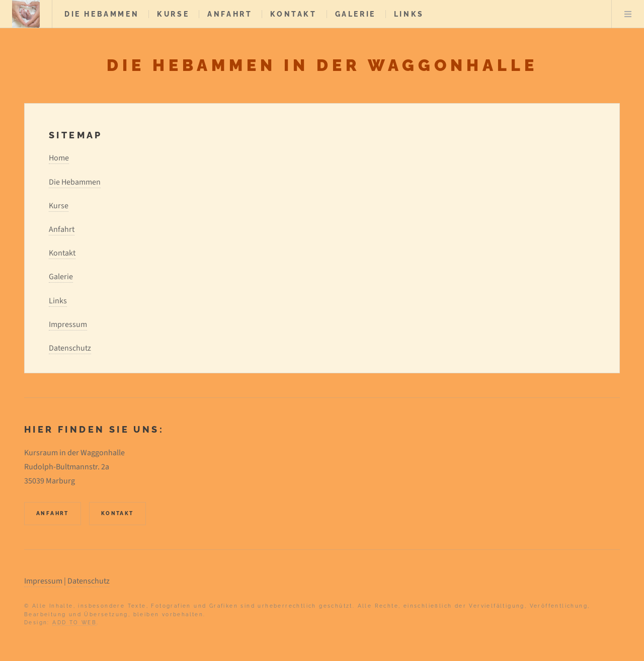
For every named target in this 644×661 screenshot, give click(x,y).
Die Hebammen (102, 14)
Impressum (68, 324)
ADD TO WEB (74, 623)
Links (409, 14)
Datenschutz (70, 348)
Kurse (173, 14)
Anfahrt (230, 14)
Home (59, 158)
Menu (628, 14)
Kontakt (293, 14)
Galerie (355, 14)
